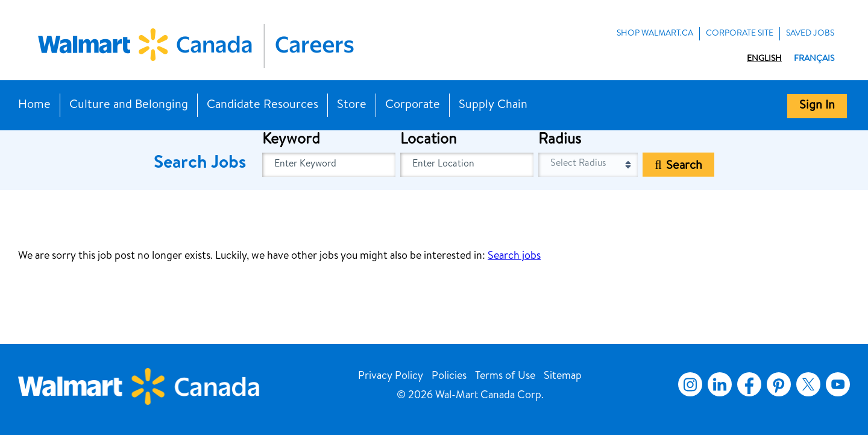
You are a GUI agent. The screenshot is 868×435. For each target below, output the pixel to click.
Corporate (413, 106)
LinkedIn (720, 384)
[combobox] (467, 165)
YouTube (838, 384)
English (764, 59)
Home (34, 106)
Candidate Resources (263, 106)
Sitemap (563, 376)
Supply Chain (493, 106)
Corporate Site (740, 34)
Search (684, 167)
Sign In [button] (817, 106)
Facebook (747, 384)
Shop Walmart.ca (655, 34)
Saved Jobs (810, 34)
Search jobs (514, 256)
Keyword (291, 141)
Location (428, 141)
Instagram (690, 384)
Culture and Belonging (129, 106)
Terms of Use (505, 376)
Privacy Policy (391, 376)
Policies (449, 376)
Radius (560, 141)
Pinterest (779, 384)
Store (352, 106)
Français (814, 59)
